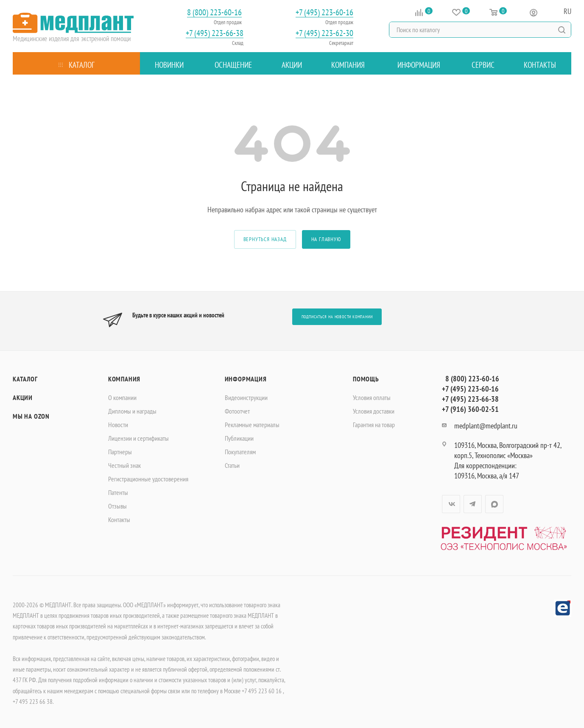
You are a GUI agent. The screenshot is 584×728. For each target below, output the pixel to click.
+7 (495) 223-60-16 (324, 13)
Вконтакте (451, 504)
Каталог (25, 379)
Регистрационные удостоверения (148, 479)
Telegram (473, 504)
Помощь (366, 379)
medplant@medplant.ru (486, 426)
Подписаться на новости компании (337, 317)
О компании (122, 397)
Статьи (232, 465)
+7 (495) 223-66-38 (215, 33)
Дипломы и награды (132, 411)
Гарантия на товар (374, 425)
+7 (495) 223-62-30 (324, 33)
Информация (246, 379)
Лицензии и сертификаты (138, 438)
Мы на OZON (31, 416)
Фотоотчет (237, 411)
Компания (124, 379)
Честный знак (124, 465)
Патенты (118, 492)
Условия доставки (374, 411)
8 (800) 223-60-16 (214, 13)
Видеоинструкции (246, 397)
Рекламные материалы (252, 425)
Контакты (119, 520)
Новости (118, 425)
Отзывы (117, 506)
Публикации (239, 438)
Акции (23, 397)
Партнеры (120, 452)
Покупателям (240, 452)
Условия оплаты (372, 397)
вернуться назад (265, 239)
